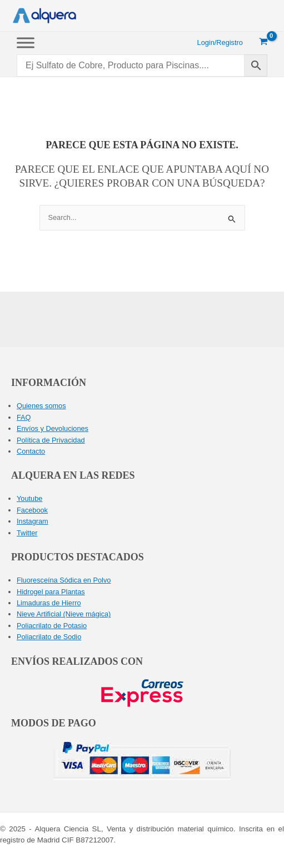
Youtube (29, 498)
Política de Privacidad (51, 440)
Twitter (27, 533)
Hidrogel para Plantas (51, 592)
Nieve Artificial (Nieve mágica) (64, 614)
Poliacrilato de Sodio (49, 637)
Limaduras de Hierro (49, 603)
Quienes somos (41, 406)
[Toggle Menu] (26, 42)
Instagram (33, 521)
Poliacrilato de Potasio (52, 626)
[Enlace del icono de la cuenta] (220, 43)
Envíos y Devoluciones (53, 428)
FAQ (24, 417)
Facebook (32, 510)
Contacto (31, 451)
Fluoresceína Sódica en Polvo (64, 580)
